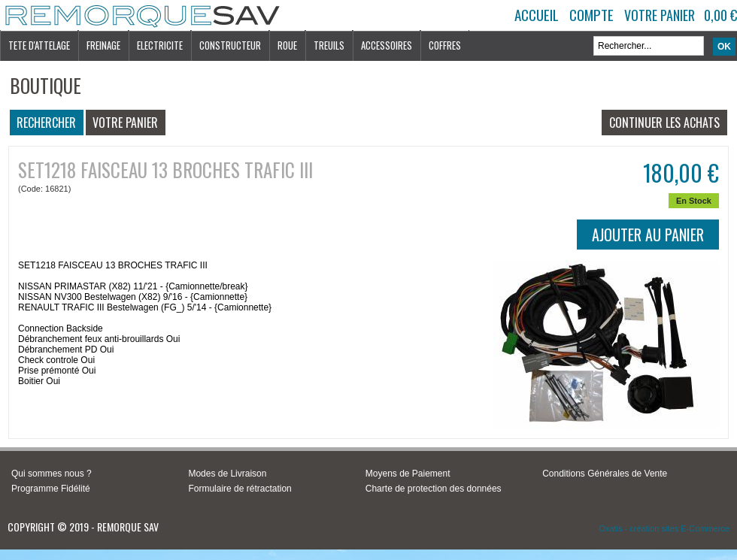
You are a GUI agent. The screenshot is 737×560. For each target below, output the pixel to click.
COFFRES (445, 45)
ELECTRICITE (160, 45)
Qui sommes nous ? (52, 474)
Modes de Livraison (227, 474)
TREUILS (329, 45)
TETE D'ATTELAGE (39, 45)
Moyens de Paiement (408, 474)
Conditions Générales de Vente (605, 474)
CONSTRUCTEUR (230, 45)
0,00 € (720, 15)
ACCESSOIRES (387, 45)
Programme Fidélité (51, 489)
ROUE (287, 45)
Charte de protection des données (434, 489)
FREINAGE (103, 45)
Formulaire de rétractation (240, 489)
